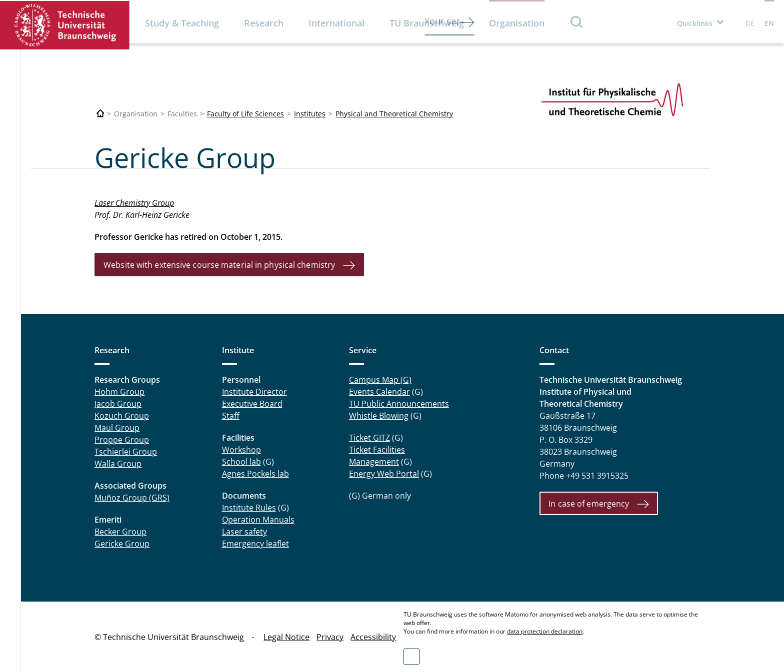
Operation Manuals (258, 520)
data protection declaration (545, 631)
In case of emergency (589, 504)
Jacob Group (118, 404)
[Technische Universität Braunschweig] (100, 114)
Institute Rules (249, 508)
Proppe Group (122, 440)
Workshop (241, 450)
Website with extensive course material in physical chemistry (219, 265)
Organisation (517, 23)
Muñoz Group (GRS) (132, 498)
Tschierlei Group (126, 452)
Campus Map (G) (380, 380)
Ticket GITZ (369, 438)
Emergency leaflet (255, 544)
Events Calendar (379, 392)
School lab (241, 462)
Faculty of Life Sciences (245, 114)
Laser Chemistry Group (134, 203)
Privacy (330, 637)
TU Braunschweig (427, 23)
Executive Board (252, 404)
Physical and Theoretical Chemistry (394, 114)
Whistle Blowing (379, 416)
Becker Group (120, 532)
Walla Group (118, 464)
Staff (231, 416)
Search (577, 22)
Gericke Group (122, 544)
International (336, 23)
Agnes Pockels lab (255, 474)
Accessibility (373, 637)
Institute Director (254, 392)
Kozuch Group (122, 416)
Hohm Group (119, 392)
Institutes (310, 114)
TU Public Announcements (399, 404)
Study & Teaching (182, 23)
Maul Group (117, 428)
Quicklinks (695, 23)
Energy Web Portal (384, 474)
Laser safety (244, 532)
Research (264, 23)
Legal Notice (286, 637)
